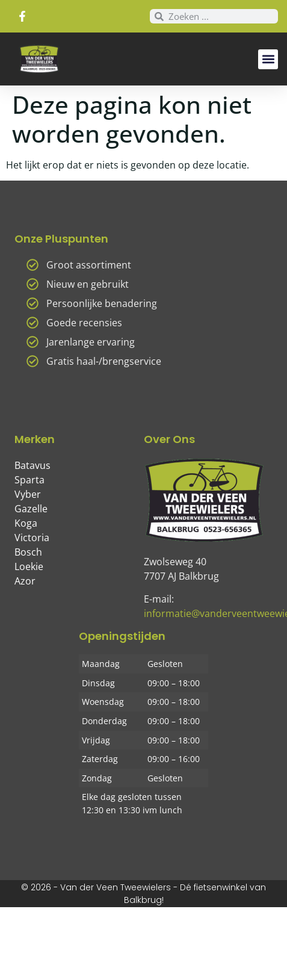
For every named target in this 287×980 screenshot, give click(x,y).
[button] (268, 59)
